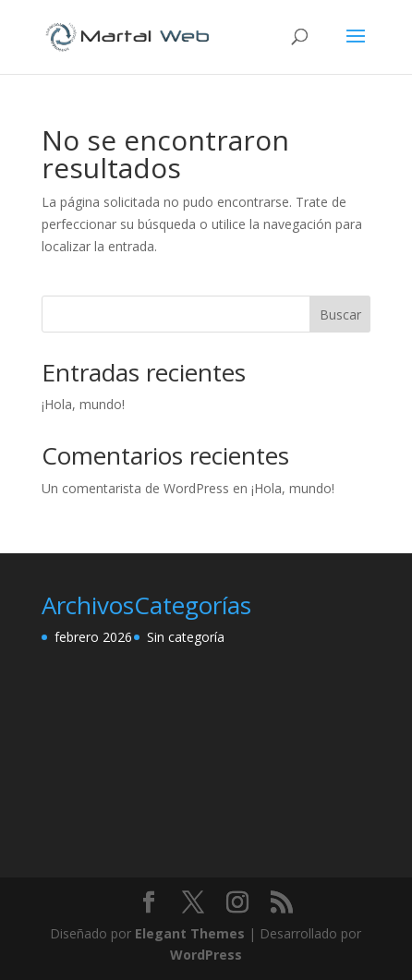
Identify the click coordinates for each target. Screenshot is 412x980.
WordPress (206, 955)
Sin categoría (186, 637)
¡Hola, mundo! (83, 404)
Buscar (340, 315)
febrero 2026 (93, 637)
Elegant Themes (190, 933)
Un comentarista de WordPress (135, 488)
